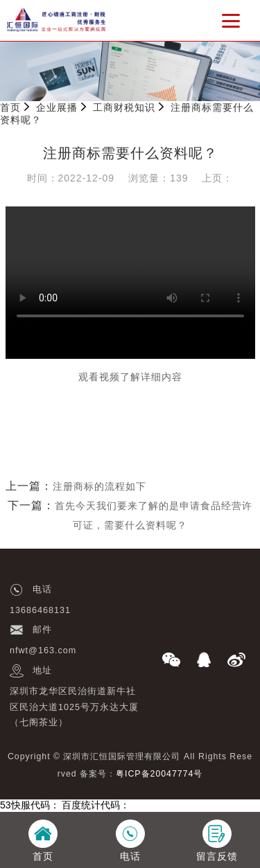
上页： (217, 178)
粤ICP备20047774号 (159, 774)
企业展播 (57, 107)
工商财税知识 (124, 107)
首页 (10, 107)
